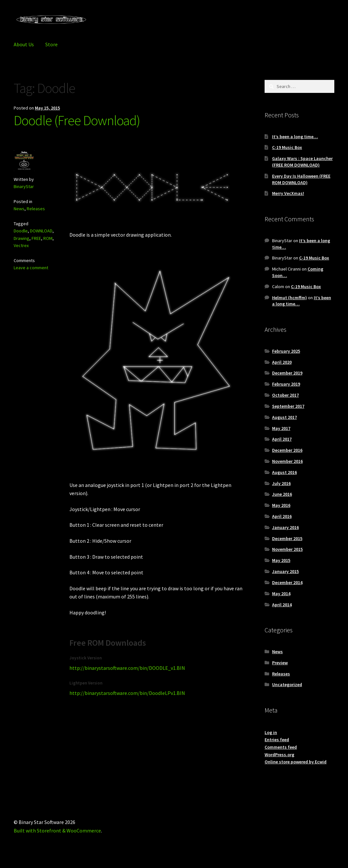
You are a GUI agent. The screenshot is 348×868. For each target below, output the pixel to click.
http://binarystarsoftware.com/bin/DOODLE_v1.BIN (127, 668)
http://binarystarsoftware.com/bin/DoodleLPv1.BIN (127, 693)
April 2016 (282, 516)
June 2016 (282, 494)
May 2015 (281, 560)
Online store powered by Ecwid (296, 762)
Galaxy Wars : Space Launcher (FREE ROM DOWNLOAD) (302, 162)
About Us (24, 44)
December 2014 (287, 582)
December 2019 (287, 373)
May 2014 (281, 594)
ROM (48, 238)
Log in (271, 732)
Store (51, 44)
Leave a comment (31, 268)
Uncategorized (287, 684)
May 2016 (281, 505)
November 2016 (287, 461)
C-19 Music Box (287, 147)
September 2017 (288, 406)
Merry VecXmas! (288, 193)
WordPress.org (279, 755)
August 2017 (284, 417)
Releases (36, 209)
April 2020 (282, 362)
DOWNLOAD (41, 231)
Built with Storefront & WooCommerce (57, 831)
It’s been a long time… (295, 137)
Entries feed (277, 740)
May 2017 (281, 428)
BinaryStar (24, 186)
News (19, 209)
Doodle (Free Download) (77, 120)
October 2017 (285, 395)
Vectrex (21, 245)
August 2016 (284, 472)
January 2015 (285, 571)
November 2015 (287, 549)
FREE (36, 238)
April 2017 (282, 439)
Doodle (21, 231)
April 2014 (282, 605)
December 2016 (287, 450)
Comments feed (281, 747)
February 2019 (286, 384)
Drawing (22, 238)
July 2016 (281, 483)
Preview (280, 663)
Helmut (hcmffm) (290, 298)
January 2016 (285, 527)
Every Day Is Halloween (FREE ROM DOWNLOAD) (301, 179)
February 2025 (286, 351)
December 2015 (287, 538)
